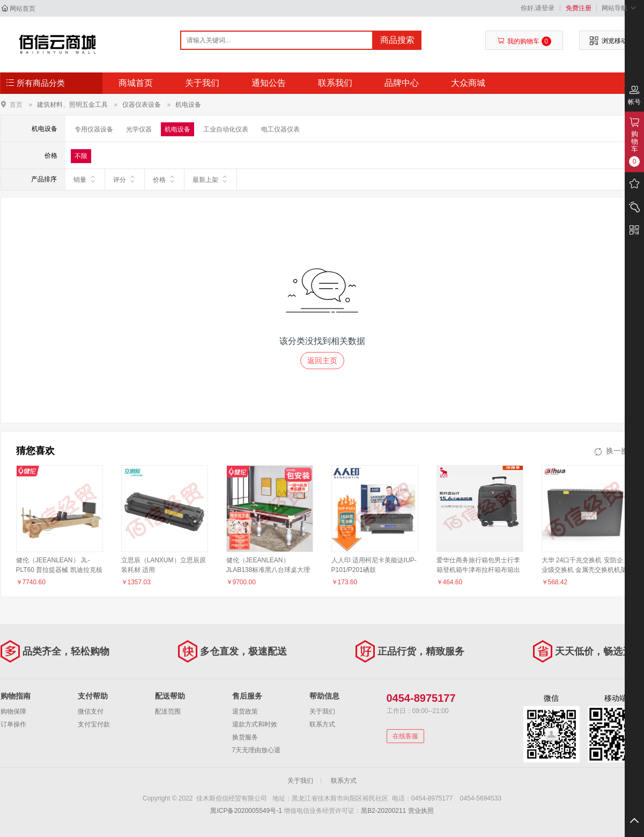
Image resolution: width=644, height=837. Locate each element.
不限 (81, 156)
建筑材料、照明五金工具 (72, 105)
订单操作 (13, 724)
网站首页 (23, 9)
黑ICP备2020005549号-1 (246, 811)
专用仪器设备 (94, 129)
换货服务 (245, 737)
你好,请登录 (538, 8)
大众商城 (468, 83)
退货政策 (245, 711)
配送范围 (168, 711)
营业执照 (421, 811)
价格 (164, 179)
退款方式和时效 (255, 724)
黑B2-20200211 (383, 811)
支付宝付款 (94, 724)
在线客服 (405, 736)
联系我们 (335, 83)
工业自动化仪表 (226, 129)
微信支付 (91, 711)
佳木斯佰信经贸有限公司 (58, 44)
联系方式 (322, 724)
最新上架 (210, 179)
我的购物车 (524, 41)
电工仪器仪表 (280, 129)
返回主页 (322, 361)
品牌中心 (402, 83)
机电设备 (188, 105)
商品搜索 (397, 40)
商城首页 (136, 83)
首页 (16, 104)
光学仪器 (139, 129)
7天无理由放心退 (257, 750)
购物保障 (13, 711)
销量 (85, 179)
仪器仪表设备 (142, 105)
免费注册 (579, 8)
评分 (125, 179)
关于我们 (202, 83)
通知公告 (269, 83)
